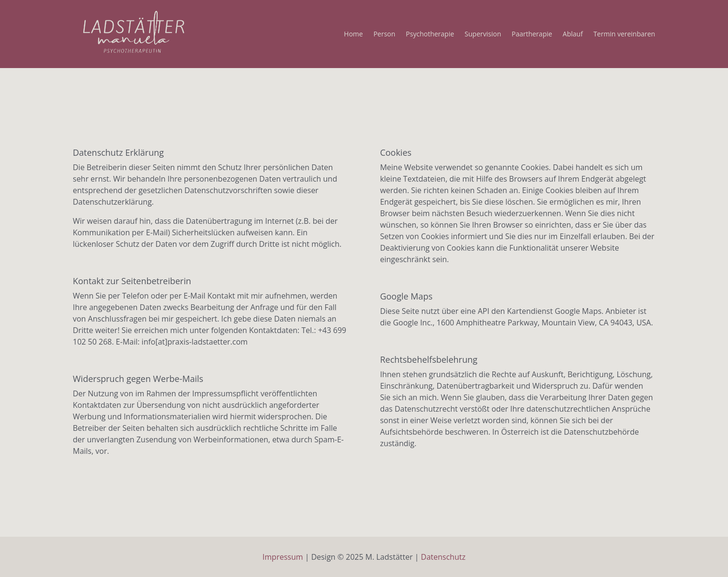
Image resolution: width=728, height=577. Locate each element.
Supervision (483, 35)
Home (353, 35)
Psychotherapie (430, 35)
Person (385, 35)
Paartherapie (532, 35)
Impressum (283, 557)
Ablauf (573, 35)
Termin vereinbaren (624, 35)
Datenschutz (443, 557)
